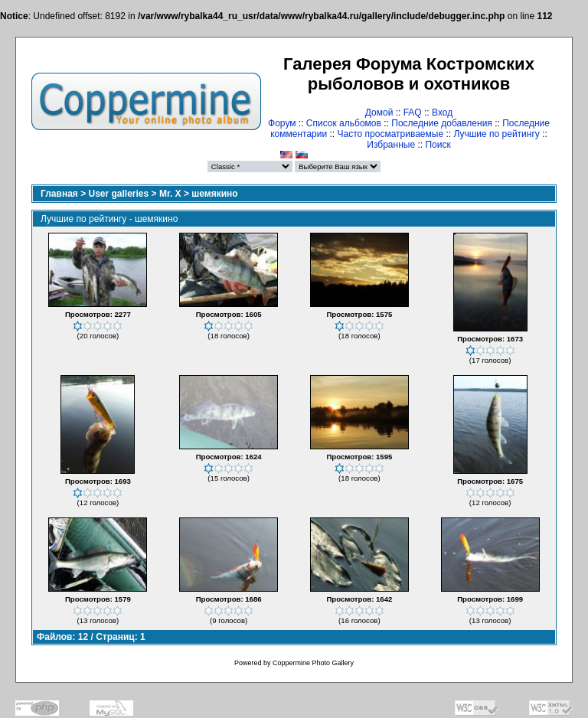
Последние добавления (442, 123)
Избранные (391, 145)
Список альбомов (344, 123)
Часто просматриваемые (391, 134)
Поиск (438, 145)
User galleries (119, 194)
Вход (442, 113)
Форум (282, 123)
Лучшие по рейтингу (496, 134)
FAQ (413, 113)
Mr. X (170, 194)
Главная (59, 194)
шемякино (214, 194)
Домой (379, 113)
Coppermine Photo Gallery (313, 663)
